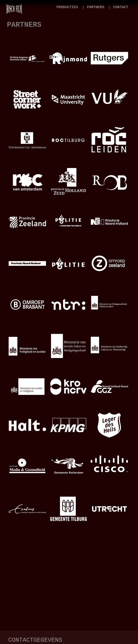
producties (67, 7)
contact (121, 7)
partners (96, 7)
